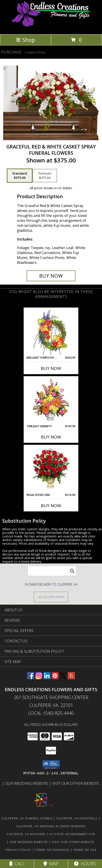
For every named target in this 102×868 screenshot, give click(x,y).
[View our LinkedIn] (47, 678)
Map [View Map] (51, 864)
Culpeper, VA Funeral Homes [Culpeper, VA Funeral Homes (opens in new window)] (27, 818)
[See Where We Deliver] (51, 597)
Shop (25, 40)
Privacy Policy (18, 850)
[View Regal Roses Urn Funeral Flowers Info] (51, 469)
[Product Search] (52, 571)
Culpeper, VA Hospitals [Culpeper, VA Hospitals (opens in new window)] (77, 818)
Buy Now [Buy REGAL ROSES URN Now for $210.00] (51, 506)
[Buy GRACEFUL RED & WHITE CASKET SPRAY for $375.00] (51, 276)
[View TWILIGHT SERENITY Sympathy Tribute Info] (51, 401)
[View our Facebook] (31, 678)
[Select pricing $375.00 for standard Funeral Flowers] (20, 176)
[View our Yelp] (71, 678)
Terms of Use (85, 850)
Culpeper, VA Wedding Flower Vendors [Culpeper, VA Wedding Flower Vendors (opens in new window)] (51, 826)
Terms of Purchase (52, 850)
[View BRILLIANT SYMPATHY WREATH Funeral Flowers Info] (51, 332)
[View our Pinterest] (55, 678)
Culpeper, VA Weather (26, 834)
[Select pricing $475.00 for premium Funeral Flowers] (45, 176)
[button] (51, 765)
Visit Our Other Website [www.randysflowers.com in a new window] (76, 783)
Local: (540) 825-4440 (51, 713)
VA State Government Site (72, 834)
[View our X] (63, 678)
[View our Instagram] (39, 678)
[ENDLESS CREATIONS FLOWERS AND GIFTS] (51, 28)
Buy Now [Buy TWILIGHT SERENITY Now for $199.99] (51, 437)
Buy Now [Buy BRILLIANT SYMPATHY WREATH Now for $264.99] (51, 368)
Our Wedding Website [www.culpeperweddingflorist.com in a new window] (27, 783)
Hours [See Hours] (85, 864)
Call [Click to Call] (17, 864)
